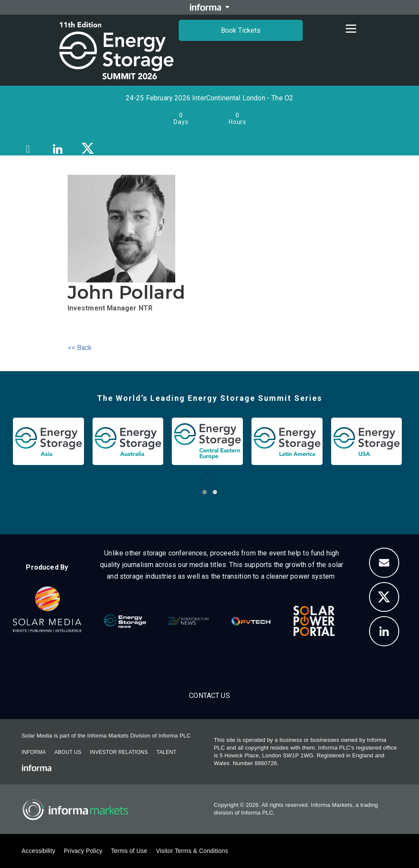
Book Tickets (241, 30)
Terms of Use (129, 851)
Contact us (209, 696)
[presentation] (206, 479)
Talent (166, 752)
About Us (68, 752)
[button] (205, 492)
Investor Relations (119, 752)
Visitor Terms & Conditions (192, 851)
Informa (34, 752)
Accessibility (38, 851)
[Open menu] (351, 28)
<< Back (80, 348)
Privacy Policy (83, 851)
